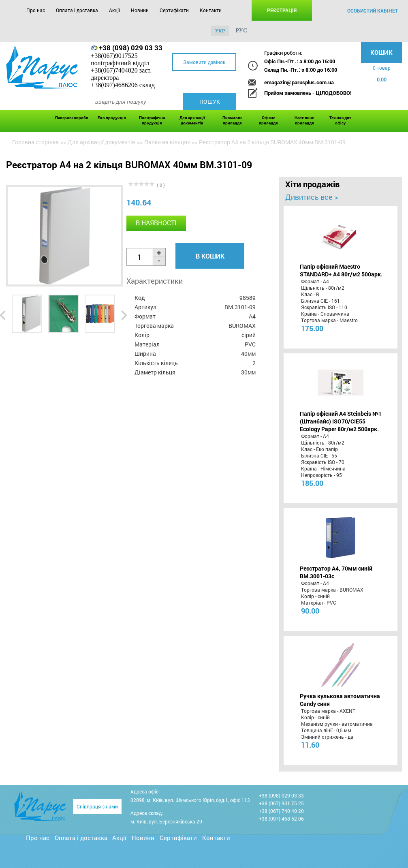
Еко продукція (112, 118)
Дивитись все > (312, 197)
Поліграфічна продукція (152, 120)
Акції (114, 10)
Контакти (211, 10)
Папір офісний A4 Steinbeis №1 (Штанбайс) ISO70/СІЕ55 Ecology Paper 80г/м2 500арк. (341, 421)
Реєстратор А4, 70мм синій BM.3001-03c (336, 572)
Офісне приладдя (268, 120)
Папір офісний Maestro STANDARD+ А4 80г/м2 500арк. (341, 270)
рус (241, 31)
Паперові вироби (72, 118)
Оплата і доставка (77, 10)
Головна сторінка (35, 142)
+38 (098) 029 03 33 (131, 48)
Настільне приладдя (304, 120)
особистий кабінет (373, 11)
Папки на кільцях (167, 142)
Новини (140, 10)
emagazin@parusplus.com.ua (299, 82)
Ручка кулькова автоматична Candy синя (340, 700)
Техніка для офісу (341, 120)
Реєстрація (282, 10)
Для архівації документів (192, 120)
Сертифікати (174, 10)
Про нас (36, 10)
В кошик (210, 256)
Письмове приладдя (232, 120)
